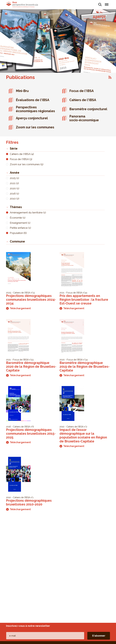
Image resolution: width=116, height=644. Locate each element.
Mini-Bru (22, 91)
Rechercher (100, 5)
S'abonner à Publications (110, 77)
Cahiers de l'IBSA (83, 100)
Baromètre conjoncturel (88, 109)
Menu (106, 3)
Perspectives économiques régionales (35, 109)
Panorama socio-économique (84, 118)
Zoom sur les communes (35, 127)
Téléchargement (18, 308)
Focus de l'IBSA (81, 91)
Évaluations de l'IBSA (33, 100)
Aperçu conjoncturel (32, 118)
